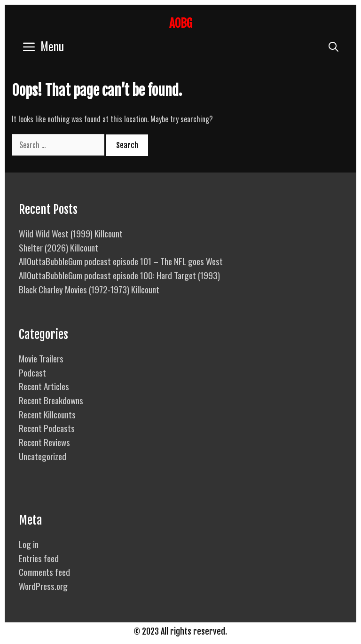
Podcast (32, 372)
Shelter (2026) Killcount (59, 247)
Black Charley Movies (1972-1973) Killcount (89, 289)
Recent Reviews (44, 442)
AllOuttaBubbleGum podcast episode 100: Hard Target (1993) (119, 275)
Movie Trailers (41, 358)
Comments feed (44, 572)
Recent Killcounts (47, 414)
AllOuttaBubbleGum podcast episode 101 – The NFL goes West (121, 261)
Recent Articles (44, 386)
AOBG (181, 23)
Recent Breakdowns (51, 400)
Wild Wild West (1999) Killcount (71, 233)
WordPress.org (43, 586)
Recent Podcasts (47, 428)
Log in (29, 544)
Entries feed (39, 558)
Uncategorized (43, 456)
